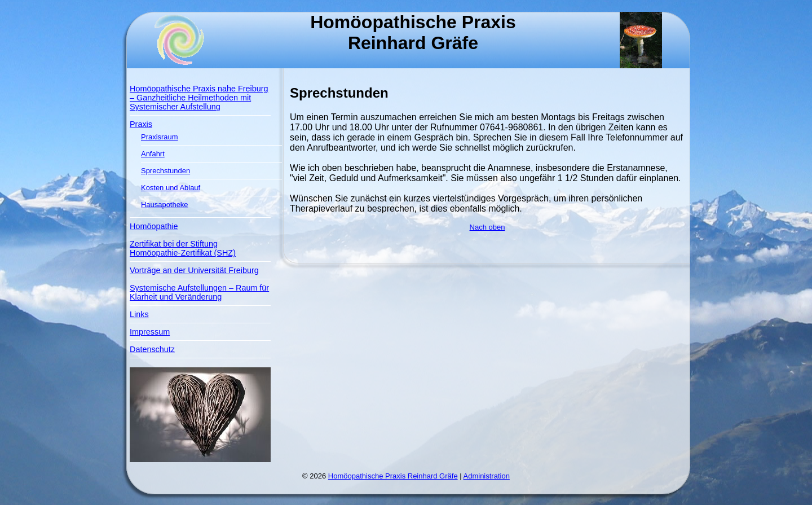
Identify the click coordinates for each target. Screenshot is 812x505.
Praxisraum (160, 137)
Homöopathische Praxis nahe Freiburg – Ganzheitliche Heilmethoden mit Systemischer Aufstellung (199, 98)
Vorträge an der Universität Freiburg (194, 270)
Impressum (150, 332)
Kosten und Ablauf (171, 188)
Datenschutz (152, 349)
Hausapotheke (165, 205)
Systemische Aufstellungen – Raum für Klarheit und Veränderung (199, 292)
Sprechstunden (166, 171)
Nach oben (487, 227)
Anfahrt (153, 154)
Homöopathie (154, 226)
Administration (487, 476)
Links (139, 314)
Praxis (141, 124)
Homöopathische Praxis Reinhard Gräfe (393, 476)
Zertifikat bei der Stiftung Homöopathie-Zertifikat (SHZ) (183, 248)
